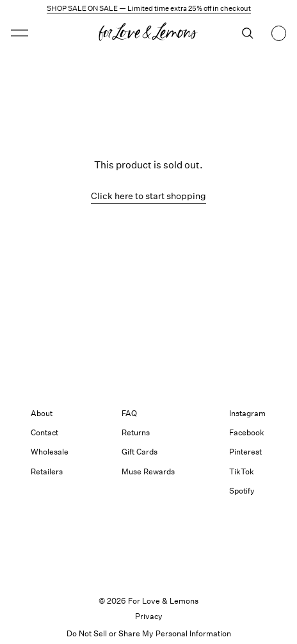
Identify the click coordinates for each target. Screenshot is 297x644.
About (42, 413)
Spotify (242, 491)
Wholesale (50, 452)
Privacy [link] (149, 616)
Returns (136, 432)
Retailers (47, 471)
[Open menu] (44, 33)
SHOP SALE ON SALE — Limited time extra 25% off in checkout (149, 8)
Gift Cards (140, 452)
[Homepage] (148, 33)
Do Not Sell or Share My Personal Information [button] (149, 633)
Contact (44, 432)
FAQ (129, 413)
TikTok (242, 471)
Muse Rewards (148, 471)
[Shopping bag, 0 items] (279, 33)
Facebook (247, 432)
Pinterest (245, 452)
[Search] (248, 33)
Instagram (247, 413)
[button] (20, 33)
